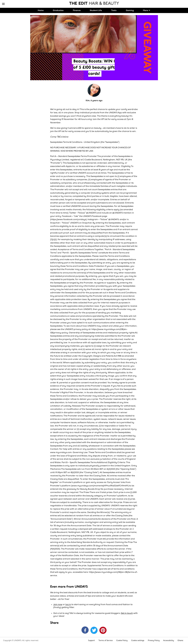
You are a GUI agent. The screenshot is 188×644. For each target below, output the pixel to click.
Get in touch (127, 613)
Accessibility (169, 641)
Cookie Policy (122, 641)
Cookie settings (138, 641)
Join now (58, 605)
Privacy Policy (154, 641)
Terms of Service (106, 641)
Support (92, 641)
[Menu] (3, 4)
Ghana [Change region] (180, 641)
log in (68, 605)
